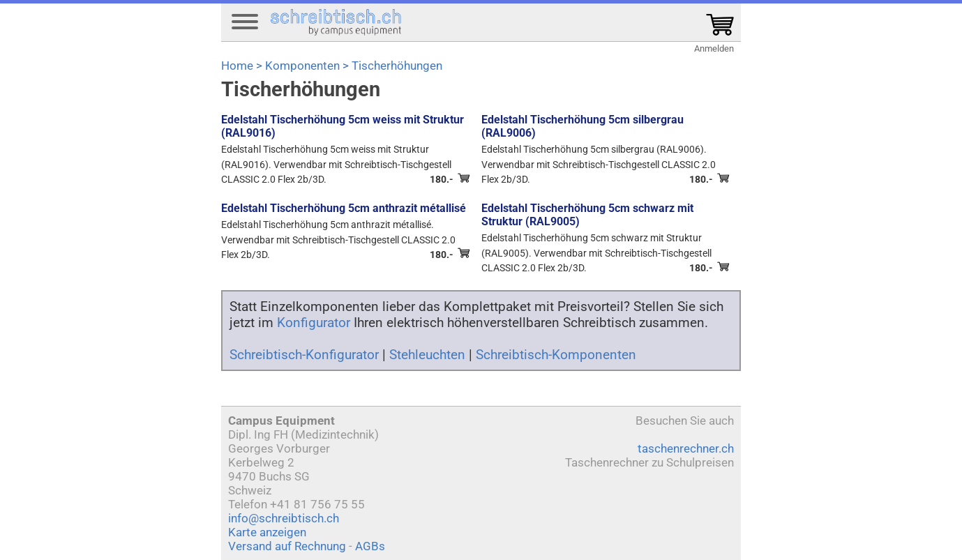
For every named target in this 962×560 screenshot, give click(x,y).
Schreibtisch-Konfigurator (304, 355)
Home (237, 66)
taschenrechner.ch (686, 448)
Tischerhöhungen (397, 66)
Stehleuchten (427, 355)
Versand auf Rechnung (287, 546)
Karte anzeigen (267, 532)
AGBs (370, 546)
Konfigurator (314, 323)
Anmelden (714, 48)
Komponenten (302, 66)
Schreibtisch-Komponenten (556, 355)
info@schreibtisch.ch (284, 518)
